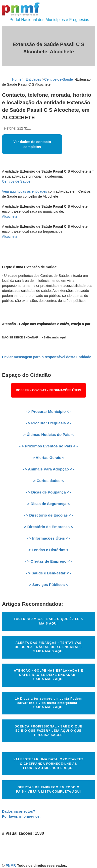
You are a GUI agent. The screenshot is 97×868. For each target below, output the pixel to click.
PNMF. (11, 865)
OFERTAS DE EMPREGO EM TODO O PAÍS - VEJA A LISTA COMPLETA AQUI (48, 789)
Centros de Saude (16, 181)
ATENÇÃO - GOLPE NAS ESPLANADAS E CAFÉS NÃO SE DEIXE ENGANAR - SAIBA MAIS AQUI (48, 675)
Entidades (33, 79)
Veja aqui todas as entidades (25, 191)
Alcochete (10, 216)
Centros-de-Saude (59, 79)
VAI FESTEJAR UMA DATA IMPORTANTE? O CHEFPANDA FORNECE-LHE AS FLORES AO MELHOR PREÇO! (48, 764)
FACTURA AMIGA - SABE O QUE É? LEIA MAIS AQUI (48, 621)
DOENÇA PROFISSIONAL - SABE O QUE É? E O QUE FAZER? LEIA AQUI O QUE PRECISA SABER (48, 731)
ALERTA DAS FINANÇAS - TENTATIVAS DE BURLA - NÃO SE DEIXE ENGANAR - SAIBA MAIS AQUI (49, 647)
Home (17, 79)
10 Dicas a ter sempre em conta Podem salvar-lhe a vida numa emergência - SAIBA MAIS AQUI (48, 703)
